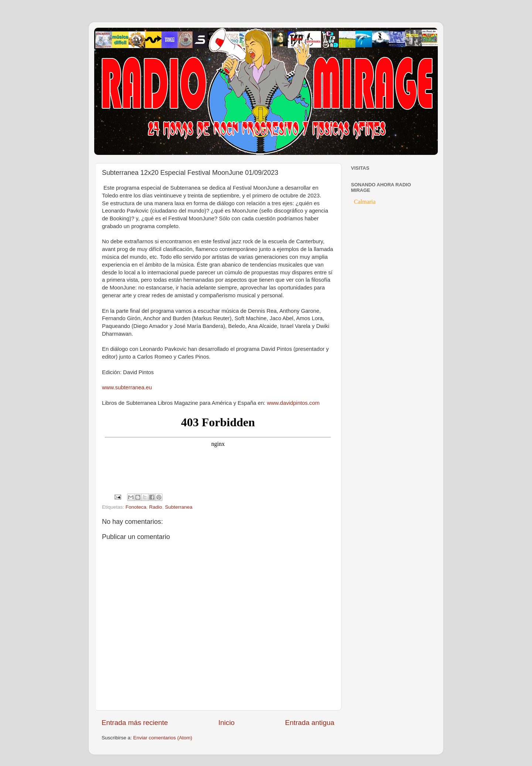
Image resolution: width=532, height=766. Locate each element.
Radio (156, 507)
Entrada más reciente (135, 723)
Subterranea (178, 507)
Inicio (226, 723)
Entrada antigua (310, 723)
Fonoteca (136, 507)
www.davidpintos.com (293, 403)
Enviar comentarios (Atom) (163, 738)
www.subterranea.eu (127, 387)
